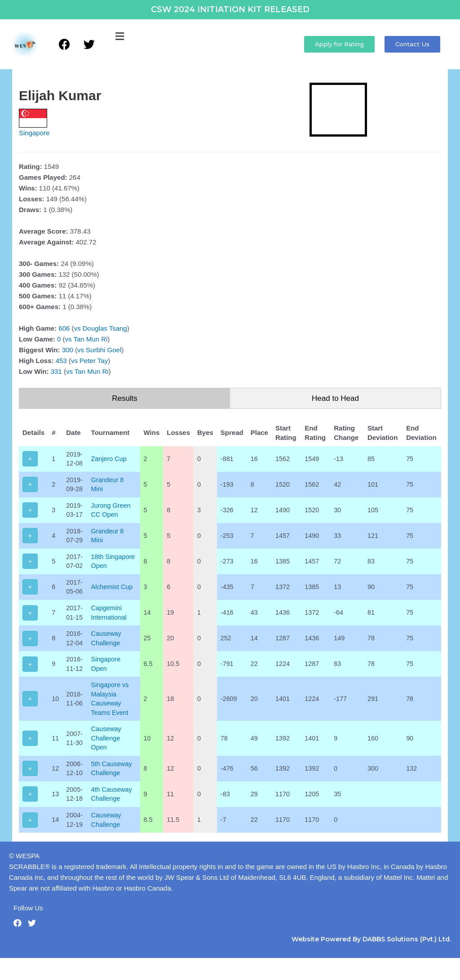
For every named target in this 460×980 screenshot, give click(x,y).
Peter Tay (94, 361)
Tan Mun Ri (90, 339)
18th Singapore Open (107, 570)
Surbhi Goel (104, 350)
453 (61, 361)
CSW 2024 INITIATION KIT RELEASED (230, 9)
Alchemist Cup (114, 601)
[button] (119, 37)
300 (68, 350)
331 (56, 371)
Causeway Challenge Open (108, 757)
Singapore (34, 133)
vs (77, 328)
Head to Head (335, 398)
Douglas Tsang (105, 328)
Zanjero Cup (111, 459)
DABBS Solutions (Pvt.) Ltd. (407, 961)
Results (125, 398)
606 (64, 328)
